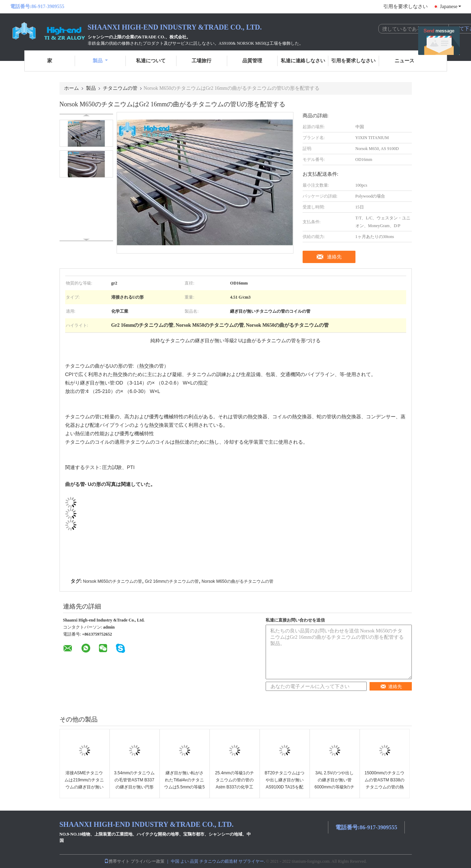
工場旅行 (202, 61)
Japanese (451, 7)
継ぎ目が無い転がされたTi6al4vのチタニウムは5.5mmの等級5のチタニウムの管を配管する (184, 787)
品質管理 (252, 61)
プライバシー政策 (148, 861)
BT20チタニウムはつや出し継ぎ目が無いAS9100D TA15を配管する (284, 783)
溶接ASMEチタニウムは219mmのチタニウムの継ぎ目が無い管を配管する (84, 783)
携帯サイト (117, 861)
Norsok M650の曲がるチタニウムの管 (237, 581)
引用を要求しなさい (405, 7)
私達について (151, 61)
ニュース (404, 61)
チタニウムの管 (120, 88)
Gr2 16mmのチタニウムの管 (172, 581)
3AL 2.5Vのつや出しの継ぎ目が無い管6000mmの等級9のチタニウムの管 (334, 783)
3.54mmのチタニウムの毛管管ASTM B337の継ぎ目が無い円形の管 (134, 783)
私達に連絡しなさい (303, 61)
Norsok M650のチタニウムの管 (113, 581)
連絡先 (334, 257)
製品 (100, 61)
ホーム (72, 88)
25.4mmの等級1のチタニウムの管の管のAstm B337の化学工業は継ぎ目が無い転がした (234, 787)
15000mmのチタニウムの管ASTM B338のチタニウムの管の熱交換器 (385, 783)
